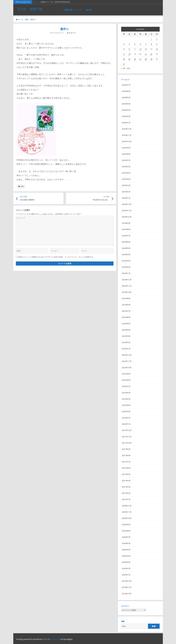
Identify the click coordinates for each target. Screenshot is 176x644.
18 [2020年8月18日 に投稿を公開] (129, 54)
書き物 (89, 10)
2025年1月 (126, 198)
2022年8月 (126, 380)
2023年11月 (127, 286)
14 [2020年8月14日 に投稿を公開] (146, 49)
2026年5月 (126, 97)
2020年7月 (126, 537)
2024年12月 (127, 204)
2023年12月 (127, 280)
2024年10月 (127, 217)
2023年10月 (127, 292)
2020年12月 (127, 506)
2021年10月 (127, 443)
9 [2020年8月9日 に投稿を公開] (157, 44)
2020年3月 (126, 562)
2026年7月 (126, 85)
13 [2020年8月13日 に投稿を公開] (140, 49)
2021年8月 (126, 455)
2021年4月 (126, 481)
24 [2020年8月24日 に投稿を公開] (124, 59)
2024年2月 (126, 267)
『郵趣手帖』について (72, 10)
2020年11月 (127, 512)
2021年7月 (126, 462)
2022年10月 (127, 367)
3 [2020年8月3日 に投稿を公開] (124, 44)
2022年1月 (126, 424)
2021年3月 (126, 487)
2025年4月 (126, 179)
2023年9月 (126, 298)
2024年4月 (126, 254)
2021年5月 (126, 474)
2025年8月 (126, 154)
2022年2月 (126, 418)
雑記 (27, 19)
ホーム (20, 19)
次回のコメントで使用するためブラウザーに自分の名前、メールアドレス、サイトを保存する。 (56, 257)
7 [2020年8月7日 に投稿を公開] (146, 44)
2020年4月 (126, 556)
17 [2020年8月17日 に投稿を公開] (124, 54)
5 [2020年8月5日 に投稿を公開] (135, 44)
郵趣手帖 (72, 33)
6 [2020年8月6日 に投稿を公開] (140, 44)
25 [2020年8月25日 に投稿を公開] (129, 59)
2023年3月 (126, 336)
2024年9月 (126, 223)
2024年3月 (126, 261)
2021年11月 (127, 437)
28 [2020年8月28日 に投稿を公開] (146, 59)
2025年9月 (126, 148)
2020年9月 (126, 524)
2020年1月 (126, 575)
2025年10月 (127, 141)
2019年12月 (127, 581)
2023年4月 (126, 330)
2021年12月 (127, 430)
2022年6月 (126, 393)
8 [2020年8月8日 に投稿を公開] (151, 44)
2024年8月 (126, 229)
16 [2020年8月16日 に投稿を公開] (157, 49)
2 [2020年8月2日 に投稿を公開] (157, 39)
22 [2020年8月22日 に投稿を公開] (151, 54)
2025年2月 (126, 192)
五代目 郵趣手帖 (30, 9)
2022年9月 (126, 374)
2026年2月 (126, 116)
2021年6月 (126, 468)
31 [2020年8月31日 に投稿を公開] (124, 64)
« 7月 (123, 68)
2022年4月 (126, 405)
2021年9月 (126, 449)
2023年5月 (126, 324)
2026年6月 (126, 91)
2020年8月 (126, 531)
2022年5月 (126, 399)
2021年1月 (126, 499)
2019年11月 (127, 587)
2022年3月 (126, 411)
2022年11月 (127, 361)
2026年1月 (126, 123)
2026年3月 (126, 110)
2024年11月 (127, 211)
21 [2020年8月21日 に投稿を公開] (146, 54)
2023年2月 (126, 342)
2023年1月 (126, 349)
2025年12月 (127, 129)
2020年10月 (127, 518)
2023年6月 (126, 317)
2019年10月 (127, 594)
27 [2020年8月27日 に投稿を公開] (140, 59)
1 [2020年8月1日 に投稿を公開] (151, 39)
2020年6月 (126, 543)
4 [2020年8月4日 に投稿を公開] (129, 44)
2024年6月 (126, 242)
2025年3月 (126, 185)
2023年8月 (126, 305)
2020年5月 (126, 550)
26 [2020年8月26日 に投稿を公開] (135, 59)
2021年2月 (126, 493)
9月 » (129, 68)
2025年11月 (127, 135)
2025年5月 (126, 173)
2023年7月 (126, 311)
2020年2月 (126, 568)
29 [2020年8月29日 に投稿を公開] (151, 59)
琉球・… (36, 2)
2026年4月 (126, 104)
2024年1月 (126, 273)
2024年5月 (126, 248)
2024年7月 (126, 236)
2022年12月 (127, 355)
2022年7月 (126, 386)
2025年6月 (126, 167)
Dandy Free (55, 639)
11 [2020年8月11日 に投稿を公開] (129, 49)
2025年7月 (126, 160)
